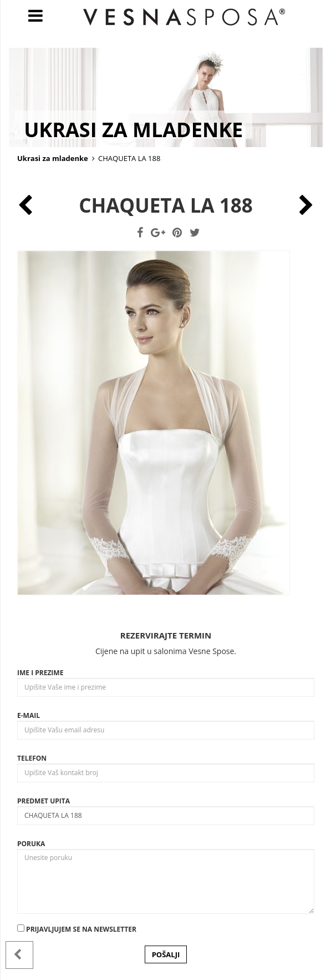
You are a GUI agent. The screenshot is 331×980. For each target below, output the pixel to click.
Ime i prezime (40, 673)
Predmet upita (44, 801)
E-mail (29, 715)
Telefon (32, 758)
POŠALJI (166, 954)
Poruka (31, 844)
